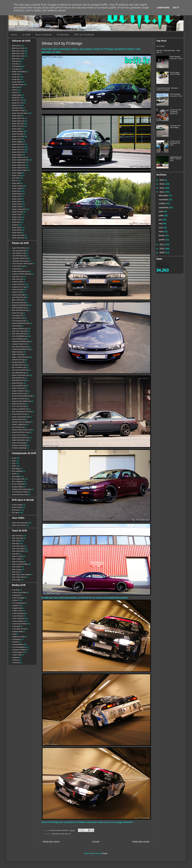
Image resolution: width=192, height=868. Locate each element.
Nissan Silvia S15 (18, 152)
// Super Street (17, 655)
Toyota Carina (17, 199)
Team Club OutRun (18, 549)
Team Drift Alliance (18, 551)
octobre (163, 204)
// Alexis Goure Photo (19, 593)
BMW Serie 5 (16, 59)
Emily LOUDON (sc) (19, 404)
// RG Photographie (18, 647)
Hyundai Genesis (18, 85)
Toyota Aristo (16, 196)
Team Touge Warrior (19, 577)
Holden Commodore (19, 72)
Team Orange (17, 569)
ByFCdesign (55, 834)
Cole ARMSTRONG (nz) (20, 347)
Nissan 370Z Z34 (18, 126)
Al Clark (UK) (16, 269)
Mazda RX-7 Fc (17, 100)
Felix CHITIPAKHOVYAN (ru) (22, 412)
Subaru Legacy (17, 188)
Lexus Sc (15, 92)
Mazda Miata (16, 95)
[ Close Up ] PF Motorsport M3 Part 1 (175, 143)
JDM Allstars (16, 476)
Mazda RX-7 (16, 98)
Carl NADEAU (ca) (18, 318)
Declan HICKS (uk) (18, 388)
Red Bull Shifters (18, 487)
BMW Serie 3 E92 (18, 56)
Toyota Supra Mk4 (18, 238)
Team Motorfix (17, 567)
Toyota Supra (16, 233)
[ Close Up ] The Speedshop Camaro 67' (176, 112)
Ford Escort (16, 61)
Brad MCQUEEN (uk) (19, 308)
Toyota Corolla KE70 (19, 209)
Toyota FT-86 (16, 220)
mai (161, 224)
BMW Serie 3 (16, 46)
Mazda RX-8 (16, 105)
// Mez (14, 634)
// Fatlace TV (16, 606)
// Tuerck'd (15, 660)
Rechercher (63, 35)
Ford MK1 (15, 64)
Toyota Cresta (17, 214)
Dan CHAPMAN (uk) (19, 367)
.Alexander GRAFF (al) (20, 258)
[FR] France (16, 510)
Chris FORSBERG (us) (20, 336)
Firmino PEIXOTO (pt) (19, 414)
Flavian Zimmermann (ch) (21, 417)
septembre (164, 208)
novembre (164, 200)
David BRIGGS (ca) (19, 380)
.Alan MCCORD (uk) (19, 251)
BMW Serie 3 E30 (18, 48)
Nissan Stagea (17, 173)
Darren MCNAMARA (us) (20, 375)
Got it (176, 8)
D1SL (14, 463)
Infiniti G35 (16, 87)
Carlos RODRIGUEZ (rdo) (21, 323)
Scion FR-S (16, 178)
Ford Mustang (17, 66)
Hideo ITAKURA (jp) (19, 443)
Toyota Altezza (17, 194)
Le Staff (26, 35)
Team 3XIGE (16, 541)
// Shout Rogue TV (18, 652)
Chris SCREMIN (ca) (19, 339)
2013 (162, 188)
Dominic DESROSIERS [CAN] (22, 396)
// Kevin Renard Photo (19, 624)
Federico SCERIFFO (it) (20, 409)
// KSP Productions (18, 618)
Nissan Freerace (18, 134)
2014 (162, 184)
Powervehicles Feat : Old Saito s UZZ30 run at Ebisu (167, 89)
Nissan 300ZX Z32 (18, 121)
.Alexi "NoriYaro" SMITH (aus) (22, 264)
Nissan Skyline (17, 155)
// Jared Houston (18, 616)
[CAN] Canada (17, 507)
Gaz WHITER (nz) (18, 427)
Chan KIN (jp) (17, 326)
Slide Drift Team (17, 536)
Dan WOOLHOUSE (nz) (20, 370)
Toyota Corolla (17, 207)
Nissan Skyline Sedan (19, 170)
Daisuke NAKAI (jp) (19, 360)
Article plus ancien (141, 842)
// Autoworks (16, 595)
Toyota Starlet (17, 230)
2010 (162, 249)
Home (14, 35)
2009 (162, 253)
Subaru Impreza (17, 186)
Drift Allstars (16, 469)
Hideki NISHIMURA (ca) (20, 440)
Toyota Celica (16, 201)
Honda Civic (16, 77)
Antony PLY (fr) (17, 292)
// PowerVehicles (18, 644)
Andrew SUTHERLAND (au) (21, 274)
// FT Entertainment (18, 603)
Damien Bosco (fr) (18, 362)
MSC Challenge (17, 482)
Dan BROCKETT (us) (19, 365)
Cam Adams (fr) (17, 316)
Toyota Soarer (17, 227)
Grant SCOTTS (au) (19, 435)
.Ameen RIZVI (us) (18, 266)
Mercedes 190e (17, 108)
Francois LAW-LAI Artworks (21, 422)
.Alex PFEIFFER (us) (19, 256)
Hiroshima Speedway (19, 448)
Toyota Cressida (17, 212)
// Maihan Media (17, 632)
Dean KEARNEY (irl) (19, 386)
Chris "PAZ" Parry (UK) (20, 331)
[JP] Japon (16, 513)
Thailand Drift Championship (22, 489)
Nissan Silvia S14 (65, 834)
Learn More (163, 8)
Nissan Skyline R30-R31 (20, 160)
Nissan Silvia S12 (18, 144)
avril (161, 228)
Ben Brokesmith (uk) (19, 303)
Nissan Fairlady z (18, 131)
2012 (162, 192)
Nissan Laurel (17, 139)
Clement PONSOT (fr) (19, 344)
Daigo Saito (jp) (17, 352)
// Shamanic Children (19, 650)
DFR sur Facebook (84, 35)
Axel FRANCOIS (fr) (19, 297)
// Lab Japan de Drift (19, 629)
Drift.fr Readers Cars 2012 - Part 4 (176, 58)
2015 (162, 180)
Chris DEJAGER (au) (19, 334)
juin (161, 220)
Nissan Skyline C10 (19, 157)
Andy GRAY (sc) (17, 277)
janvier (162, 240)
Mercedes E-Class (18, 110)
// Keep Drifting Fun (19, 621)
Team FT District (17, 556)
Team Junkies (17, 559)
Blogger (105, 853)
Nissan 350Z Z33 (18, 124)
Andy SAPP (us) (17, 279)
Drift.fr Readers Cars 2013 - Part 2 (176, 95)
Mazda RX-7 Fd (17, 103)
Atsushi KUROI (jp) (18, 295)
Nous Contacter (43, 35)
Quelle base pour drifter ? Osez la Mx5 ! (176, 159)
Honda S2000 (17, 82)
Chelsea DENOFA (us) (20, 329)
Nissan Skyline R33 (19, 165)
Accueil (96, 842)
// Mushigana (16, 639)
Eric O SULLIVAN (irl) (19, 406)
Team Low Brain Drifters (20, 564)
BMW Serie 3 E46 (18, 53)
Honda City (16, 74)
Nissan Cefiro (16, 129)
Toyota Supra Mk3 (18, 235)
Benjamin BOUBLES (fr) (20, 305)
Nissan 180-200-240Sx (20, 113)
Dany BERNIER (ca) (19, 373)
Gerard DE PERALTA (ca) (21, 432)
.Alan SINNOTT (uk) (19, 253)
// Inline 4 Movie (17, 611)
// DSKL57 (15, 600)
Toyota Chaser (17, 204)
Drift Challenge (17, 471)
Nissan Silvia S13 (18, 147)
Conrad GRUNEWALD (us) (21, 349)
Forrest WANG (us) (18, 419)
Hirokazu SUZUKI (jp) (19, 445)
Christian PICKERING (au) (21, 341)
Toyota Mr (15, 225)
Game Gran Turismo (19, 525)
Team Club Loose (18, 546)
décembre (164, 196)
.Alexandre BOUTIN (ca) (20, 261)
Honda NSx (16, 79)
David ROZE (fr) (17, 383)
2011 (162, 245)
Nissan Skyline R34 (19, 168)
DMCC (14, 466)
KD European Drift (18, 479)
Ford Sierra (16, 69)
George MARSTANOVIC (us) (22, 430)
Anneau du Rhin (17, 282)
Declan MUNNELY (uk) (20, 391)
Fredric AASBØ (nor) (19, 424)
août (161, 211)
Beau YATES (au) (18, 300)
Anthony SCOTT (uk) (19, 287)
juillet (162, 216)
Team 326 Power (18, 538)
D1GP (14, 458)
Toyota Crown (17, 217)
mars (161, 232)
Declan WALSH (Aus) (19, 393)
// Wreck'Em (16, 663)
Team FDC (16, 554)
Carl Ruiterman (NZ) (19, 321)
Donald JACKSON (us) (20, 399)
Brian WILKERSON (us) (20, 310)
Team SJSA (16, 572)
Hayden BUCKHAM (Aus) (21, 438)
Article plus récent (51, 842)
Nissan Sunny (17, 176)
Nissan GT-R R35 (18, 136)
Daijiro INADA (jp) (18, 354)
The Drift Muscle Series (20, 492)
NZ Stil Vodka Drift (18, 484)
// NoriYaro (15, 642)
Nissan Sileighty (17, 142)
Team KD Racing (18, 562)
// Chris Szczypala (18, 598)
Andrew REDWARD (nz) (20, 271)
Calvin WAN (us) (18, 313)
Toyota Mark (16, 222)
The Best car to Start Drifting (175, 127)
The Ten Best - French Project (175, 73)
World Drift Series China (20, 495)
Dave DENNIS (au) (18, 378)
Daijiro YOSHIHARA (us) (20, 357)
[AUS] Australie (17, 505)
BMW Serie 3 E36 (18, 51)
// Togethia (15, 658)
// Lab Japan (16, 626)
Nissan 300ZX (17, 116)
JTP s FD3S (160, 46)
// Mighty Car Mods (18, 637)
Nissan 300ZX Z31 (18, 118)
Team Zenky (16, 580)
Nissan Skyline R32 (19, 162)
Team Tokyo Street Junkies (21, 575)
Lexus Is (15, 90)
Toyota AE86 (16, 191)
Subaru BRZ (16, 183)
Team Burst (16, 543)
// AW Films (16, 590)
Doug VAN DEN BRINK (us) (21, 401)
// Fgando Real (17, 608)
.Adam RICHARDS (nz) (20, 248)
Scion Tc (15, 181)
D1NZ (14, 461)
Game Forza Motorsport (20, 523)
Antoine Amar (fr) (18, 290)
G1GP (14, 474)
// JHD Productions (18, 613)
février (162, 236)
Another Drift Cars (18, 284)
